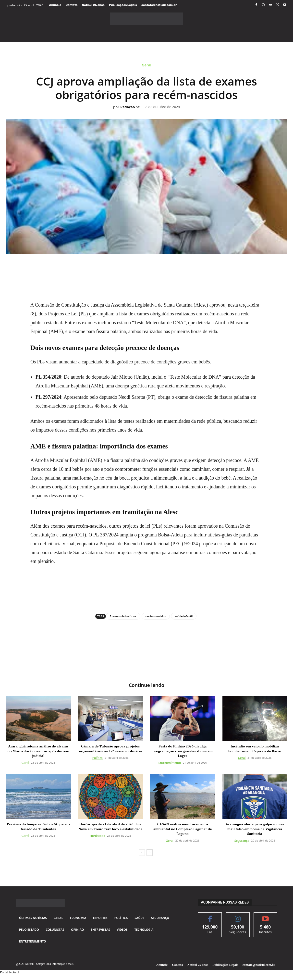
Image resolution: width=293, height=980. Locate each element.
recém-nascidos (156, 616)
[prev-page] (142, 853)
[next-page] (150, 853)
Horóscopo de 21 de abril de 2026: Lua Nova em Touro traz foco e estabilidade (110, 827)
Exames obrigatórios (123, 616)
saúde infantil (184, 616)
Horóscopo (98, 836)
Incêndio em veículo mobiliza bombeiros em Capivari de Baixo (255, 749)
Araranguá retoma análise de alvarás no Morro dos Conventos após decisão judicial (38, 751)
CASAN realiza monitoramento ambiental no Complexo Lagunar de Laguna (183, 829)
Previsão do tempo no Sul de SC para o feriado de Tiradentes (38, 827)
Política (98, 758)
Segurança (242, 841)
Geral (147, 66)
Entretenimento (170, 763)
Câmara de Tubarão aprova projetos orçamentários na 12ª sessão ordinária (110, 749)
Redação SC (130, 107)
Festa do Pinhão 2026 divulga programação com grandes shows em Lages (183, 751)
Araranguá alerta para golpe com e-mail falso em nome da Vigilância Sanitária (255, 829)
